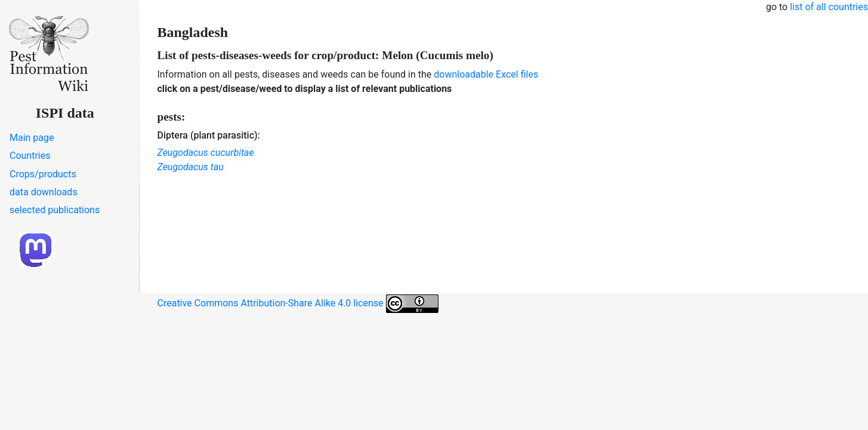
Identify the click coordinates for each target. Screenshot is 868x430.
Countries (30, 156)
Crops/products (43, 174)
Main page (32, 138)
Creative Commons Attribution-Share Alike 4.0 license (298, 304)
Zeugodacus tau (191, 167)
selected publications (55, 210)
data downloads (44, 192)
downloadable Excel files (486, 74)
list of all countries (829, 7)
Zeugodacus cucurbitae (206, 153)
